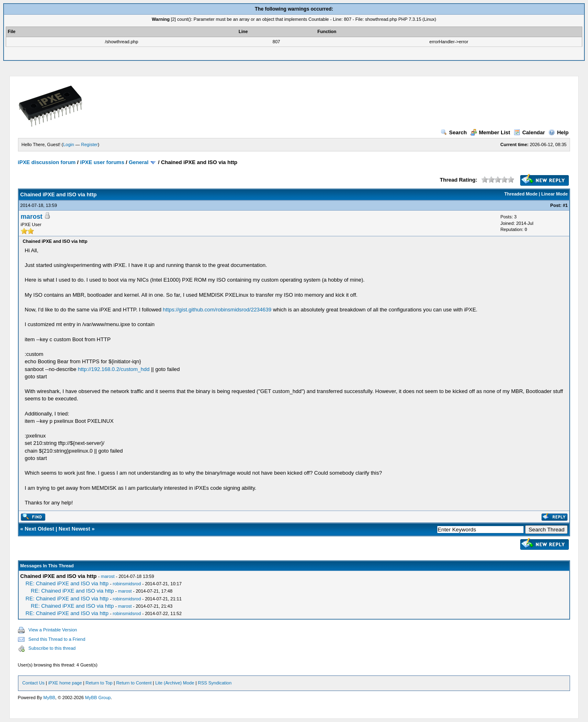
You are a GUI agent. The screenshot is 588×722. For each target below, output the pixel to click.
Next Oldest (39, 529)
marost (32, 217)
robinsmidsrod (127, 584)
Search (454, 132)
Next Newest (75, 529)
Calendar (529, 132)
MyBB (49, 698)
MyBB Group (98, 698)
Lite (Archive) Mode (175, 683)
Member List (490, 132)
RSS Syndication (215, 683)
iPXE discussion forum (47, 162)
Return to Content (134, 683)
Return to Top (99, 683)
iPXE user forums (102, 162)
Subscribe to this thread (52, 648)
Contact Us (33, 683)
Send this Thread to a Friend (57, 639)
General (138, 162)
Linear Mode (555, 194)
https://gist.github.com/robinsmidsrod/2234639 (217, 310)
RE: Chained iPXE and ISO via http (67, 583)
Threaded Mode (521, 194)
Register (90, 144)
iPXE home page (65, 683)
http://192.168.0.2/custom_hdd (114, 369)
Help (558, 132)
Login (69, 144)
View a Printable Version (53, 630)
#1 (565, 205)
